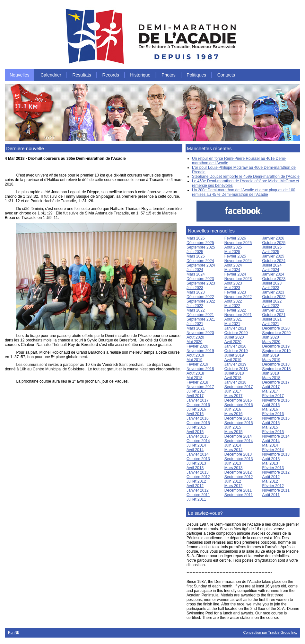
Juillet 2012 (196, 481)
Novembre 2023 (238, 279)
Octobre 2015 (198, 423)
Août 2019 (195, 355)
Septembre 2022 (201, 301)
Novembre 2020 (200, 333)
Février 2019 (197, 364)
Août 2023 (233, 283)
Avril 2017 (195, 396)
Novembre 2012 (276, 472)
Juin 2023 (195, 288)
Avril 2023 (271, 288)
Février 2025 (235, 256)
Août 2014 (271, 441)
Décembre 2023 (200, 279)
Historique (140, 75)
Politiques (196, 75)
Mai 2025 (232, 252)
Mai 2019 (194, 360)
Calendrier (51, 75)
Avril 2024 (271, 270)
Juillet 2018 (234, 373)
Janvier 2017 (198, 400)
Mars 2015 (234, 432)
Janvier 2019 (235, 364)
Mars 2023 (196, 292)
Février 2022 (235, 310)
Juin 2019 (271, 355)
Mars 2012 (234, 486)
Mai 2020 (194, 342)
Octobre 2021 (274, 315)
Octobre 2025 (274, 243)
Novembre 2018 (200, 369)
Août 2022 (233, 301)
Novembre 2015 (276, 418)
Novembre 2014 (276, 436)
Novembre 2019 (200, 351)
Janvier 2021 (235, 328)
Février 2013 (273, 468)
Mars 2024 (196, 274)
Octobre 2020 (236, 333)
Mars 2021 (196, 328)
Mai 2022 (232, 306)
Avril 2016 (195, 414)
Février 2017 (273, 396)
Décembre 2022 (200, 297)
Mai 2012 (270, 481)
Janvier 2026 (273, 238)
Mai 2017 (270, 391)
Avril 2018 (233, 378)
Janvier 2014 (198, 454)
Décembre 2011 (238, 490)
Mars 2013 (234, 468)
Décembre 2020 (276, 328)
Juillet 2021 (272, 319)
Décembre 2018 (276, 364)
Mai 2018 (194, 378)
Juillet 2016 (196, 409)
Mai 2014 (270, 445)
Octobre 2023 (274, 279)
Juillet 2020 (234, 337)
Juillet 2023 (272, 283)
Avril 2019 (233, 360)
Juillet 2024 (272, 265)
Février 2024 (235, 274)
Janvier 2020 (235, 346)
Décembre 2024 (200, 261)
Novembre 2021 (238, 315)
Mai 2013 (270, 463)
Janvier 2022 (273, 310)
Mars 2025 (196, 256)
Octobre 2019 (236, 351)
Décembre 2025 (200, 243)
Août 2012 (271, 477)
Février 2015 (273, 432)
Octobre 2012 (198, 477)
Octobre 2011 (198, 495)
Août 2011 (271, 495)
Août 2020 (195, 337)
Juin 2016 (233, 409)
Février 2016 (273, 414)
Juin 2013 (233, 463)
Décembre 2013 (238, 454)
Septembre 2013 (239, 459)
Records (111, 75)
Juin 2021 (195, 324)
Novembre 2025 (238, 243)
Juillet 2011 (196, 499)
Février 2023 (235, 292)
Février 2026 (235, 238)
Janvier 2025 (273, 256)
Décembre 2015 (238, 418)
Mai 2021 (232, 324)
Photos (169, 75)
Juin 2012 (233, 481)
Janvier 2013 (198, 472)
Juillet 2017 (196, 391)
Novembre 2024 (238, 261)
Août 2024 (233, 265)
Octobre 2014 (198, 441)
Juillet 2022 (272, 301)
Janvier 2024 (273, 274)
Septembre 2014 (239, 441)
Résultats (82, 75)
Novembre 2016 (276, 400)
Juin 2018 (271, 373)
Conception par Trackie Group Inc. (270, 632)
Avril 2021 (271, 324)
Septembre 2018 (277, 369)
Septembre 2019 (277, 351)
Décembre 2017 (276, 382)
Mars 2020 (271, 342)
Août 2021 (233, 319)
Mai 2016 (270, 409)
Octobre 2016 (198, 405)
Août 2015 (271, 423)
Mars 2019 (271, 360)
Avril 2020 (233, 342)
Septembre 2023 (201, 283)
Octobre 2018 (236, 369)
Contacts (226, 75)
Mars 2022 (196, 310)
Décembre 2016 (238, 400)
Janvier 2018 (235, 382)
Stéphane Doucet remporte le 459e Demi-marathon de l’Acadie (246, 177)
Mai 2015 (270, 427)
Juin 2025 (195, 252)
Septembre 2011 (239, 495)
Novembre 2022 (238, 297)
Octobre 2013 (198, 459)
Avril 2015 (195, 432)
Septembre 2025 (201, 247)
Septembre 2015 (239, 423)
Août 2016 (271, 405)
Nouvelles (19, 75)
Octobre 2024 (274, 261)
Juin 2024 (195, 270)
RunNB (14, 632)
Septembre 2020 (277, 333)
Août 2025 (233, 247)
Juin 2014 (233, 445)
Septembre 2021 (201, 319)
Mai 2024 (232, 270)
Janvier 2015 (198, 436)
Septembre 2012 (239, 477)
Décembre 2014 (238, 436)
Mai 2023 (232, 288)
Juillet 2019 (234, 355)
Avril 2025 (271, 252)
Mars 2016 (234, 414)
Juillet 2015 (196, 427)
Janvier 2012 (198, 490)
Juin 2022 (195, 306)
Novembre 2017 (200, 387)
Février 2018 (197, 382)
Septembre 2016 (239, 405)
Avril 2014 (195, 450)
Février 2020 (197, 346)
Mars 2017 (234, 396)
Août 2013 (271, 459)
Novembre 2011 (276, 490)
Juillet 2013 (196, 463)
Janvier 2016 (198, 418)
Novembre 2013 (276, 454)
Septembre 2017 (239, 387)
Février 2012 (273, 486)
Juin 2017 (233, 391)
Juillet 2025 (272, 247)
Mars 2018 (271, 378)
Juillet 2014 (196, 445)
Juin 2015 (233, 427)
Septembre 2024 (201, 265)
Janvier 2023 (273, 292)
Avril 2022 (271, 306)
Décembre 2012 (238, 472)
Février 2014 (273, 450)
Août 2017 (271, 387)
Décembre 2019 (276, 346)
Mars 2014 (234, 450)
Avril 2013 (195, 468)
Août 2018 (195, 373)
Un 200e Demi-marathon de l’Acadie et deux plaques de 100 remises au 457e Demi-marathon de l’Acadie (244, 192)
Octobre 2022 (274, 297)
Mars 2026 (196, 238)
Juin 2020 (271, 337)
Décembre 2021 (200, 315)
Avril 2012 (195, 486)
